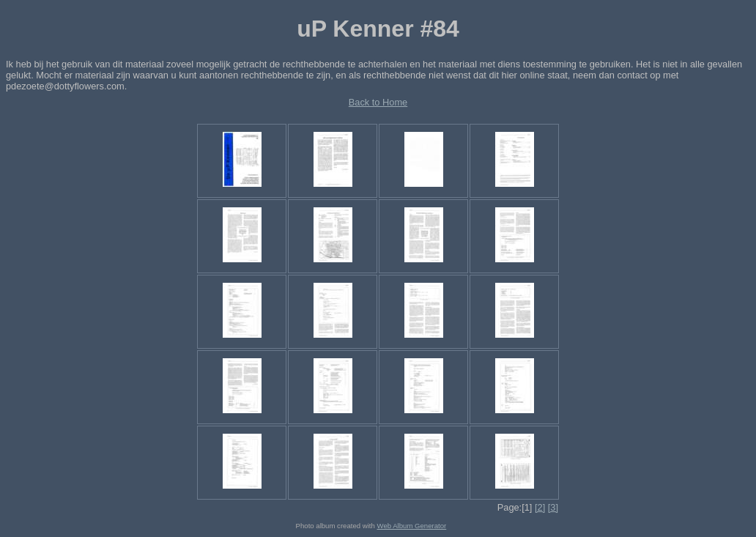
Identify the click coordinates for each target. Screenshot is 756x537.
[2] (540, 507)
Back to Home (378, 102)
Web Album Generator (412, 526)
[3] (553, 507)
